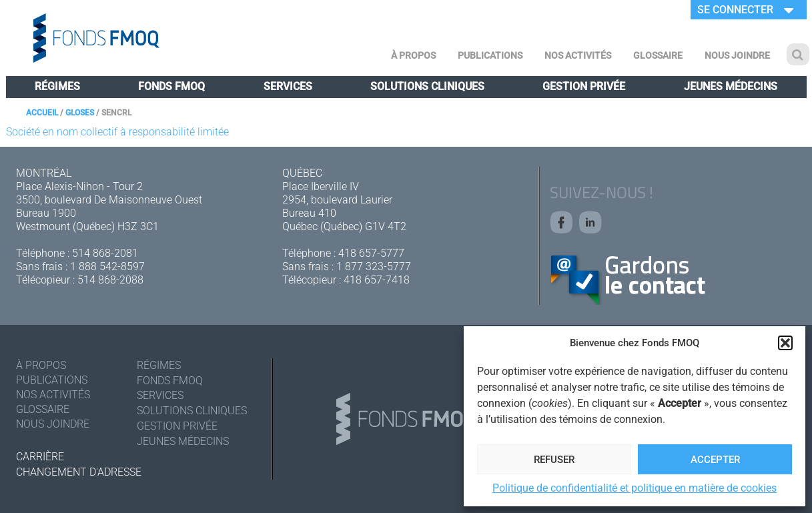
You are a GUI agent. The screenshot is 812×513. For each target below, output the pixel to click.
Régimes (57, 86)
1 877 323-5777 (374, 267)
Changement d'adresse (79, 472)
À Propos (413, 55)
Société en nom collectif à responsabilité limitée (117, 132)
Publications (490, 55)
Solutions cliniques (427, 86)
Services (288, 86)
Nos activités (578, 55)
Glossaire (658, 55)
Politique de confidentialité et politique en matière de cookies (635, 488)
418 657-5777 (371, 253)
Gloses (80, 113)
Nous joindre (737, 55)
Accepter (715, 460)
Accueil (42, 113)
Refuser (554, 460)
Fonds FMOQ (171, 86)
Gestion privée (584, 86)
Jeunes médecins (731, 86)
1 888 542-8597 (107, 267)
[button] (785, 343)
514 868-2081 (105, 253)
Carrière (40, 457)
